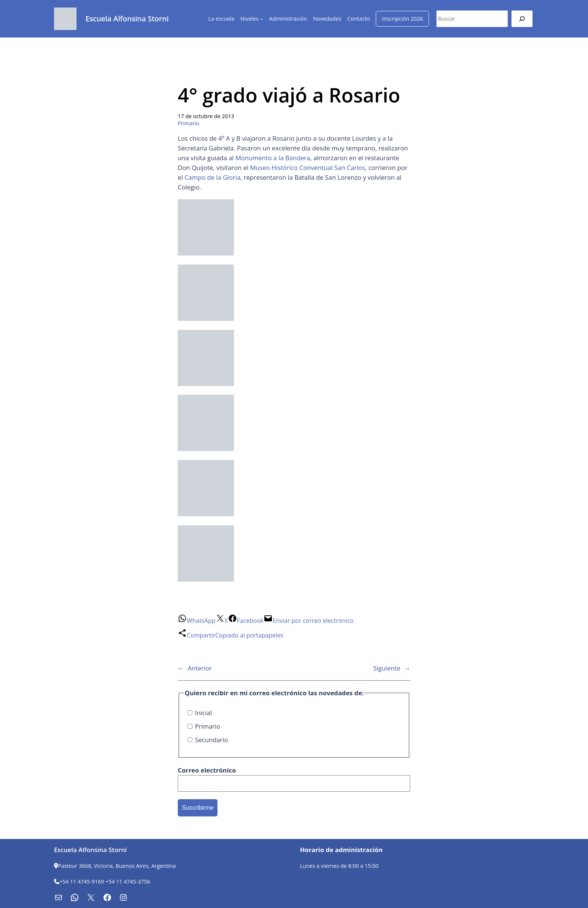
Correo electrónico (207, 770)
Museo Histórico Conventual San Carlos (308, 168)
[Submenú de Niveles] (262, 19)
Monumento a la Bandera (273, 158)
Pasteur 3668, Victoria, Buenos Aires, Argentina (117, 866)
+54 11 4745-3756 (128, 882)
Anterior (199, 668)
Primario (189, 123)
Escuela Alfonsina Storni (127, 19)
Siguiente (387, 668)
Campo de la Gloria (212, 177)
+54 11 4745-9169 (82, 882)
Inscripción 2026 (402, 19)
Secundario (208, 740)
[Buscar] (522, 19)
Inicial (200, 713)
